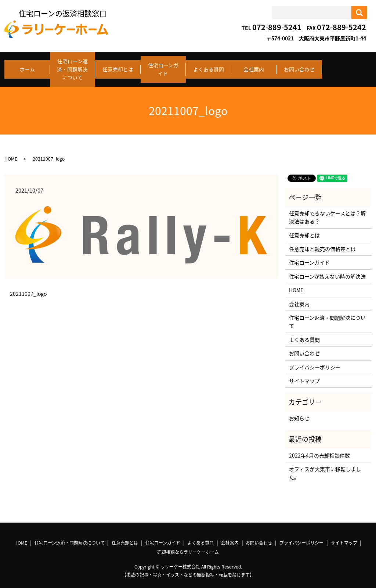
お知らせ (299, 412)
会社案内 (254, 66)
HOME (11, 153)
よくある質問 (209, 66)
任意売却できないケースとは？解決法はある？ (327, 211)
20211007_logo (28, 288)
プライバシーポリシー (315, 361)
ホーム (27, 66)
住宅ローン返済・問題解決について (72, 66)
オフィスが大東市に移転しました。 (325, 467)
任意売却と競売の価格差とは (322, 243)
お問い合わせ (299, 66)
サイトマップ (304, 374)
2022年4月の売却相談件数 (319, 449)
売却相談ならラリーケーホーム (188, 546)
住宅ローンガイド (163, 66)
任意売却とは (118, 66)
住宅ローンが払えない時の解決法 (327, 270)
